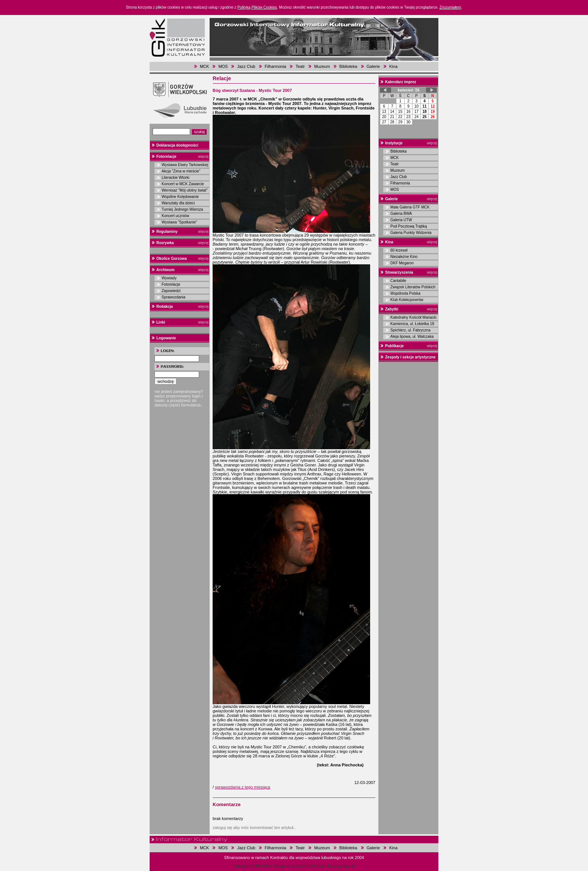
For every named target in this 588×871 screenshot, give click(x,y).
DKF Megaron (402, 263)
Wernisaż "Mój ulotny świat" (185, 190)
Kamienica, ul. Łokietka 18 (412, 324)
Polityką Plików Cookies (257, 7)
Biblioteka (348, 66)
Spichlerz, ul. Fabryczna (410, 330)
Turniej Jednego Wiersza (182, 209)
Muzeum (322, 66)
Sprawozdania (173, 297)
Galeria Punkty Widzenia (411, 233)
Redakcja (165, 307)
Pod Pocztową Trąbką (409, 226)
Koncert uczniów (175, 216)
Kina (393, 66)
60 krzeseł (399, 250)
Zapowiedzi (171, 291)
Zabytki (392, 309)
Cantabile (398, 281)
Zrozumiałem (450, 7)
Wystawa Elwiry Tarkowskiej (185, 165)
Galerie (373, 66)
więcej (203, 157)
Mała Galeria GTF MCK (410, 207)
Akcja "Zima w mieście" (181, 171)
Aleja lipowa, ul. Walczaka (412, 337)
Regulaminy (167, 232)
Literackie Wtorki (175, 178)
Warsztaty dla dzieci (178, 203)
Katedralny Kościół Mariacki (413, 317)
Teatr (300, 66)
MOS (223, 66)
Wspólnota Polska (405, 293)
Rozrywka (165, 243)
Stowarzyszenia (399, 272)
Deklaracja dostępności (177, 145)
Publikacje (394, 346)
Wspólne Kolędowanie (180, 197)
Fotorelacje (166, 157)
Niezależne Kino (404, 257)
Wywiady (169, 278)
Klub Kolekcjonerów (407, 300)
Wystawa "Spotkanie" (179, 222)
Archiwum (165, 270)
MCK (204, 66)
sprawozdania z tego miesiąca (242, 787)
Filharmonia (275, 66)
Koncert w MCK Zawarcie (183, 184)
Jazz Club (246, 66)
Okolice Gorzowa (172, 259)
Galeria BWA (401, 214)
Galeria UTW (401, 220)
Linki (161, 322)
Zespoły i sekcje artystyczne (410, 357)
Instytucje (394, 143)
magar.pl (347, 866)
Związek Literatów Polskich (413, 287)
